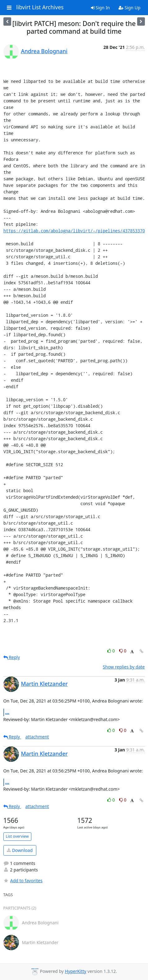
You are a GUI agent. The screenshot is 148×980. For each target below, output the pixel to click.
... (7, 712)
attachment (37, 737)
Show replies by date (124, 667)
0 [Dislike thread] (123, 651)
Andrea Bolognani (44, 51)
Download (20, 850)
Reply (12, 657)
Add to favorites (23, 881)
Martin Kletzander (45, 684)
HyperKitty (76, 971)
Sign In (100, 8)
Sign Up (130, 8)
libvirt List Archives (40, 7)
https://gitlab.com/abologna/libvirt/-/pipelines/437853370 (74, 231)
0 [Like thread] (112, 651)
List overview (17, 836)
